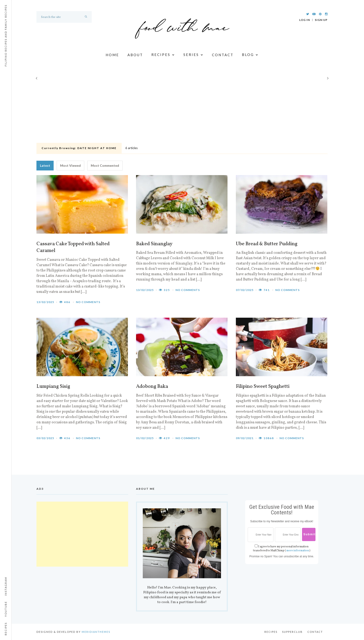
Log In (305, 20)
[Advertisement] (182, 106)
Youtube (6, 609)
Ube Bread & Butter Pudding (267, 244)
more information (298, 551)
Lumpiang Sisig (53, 387)
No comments (88, 302)
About (135, 55)
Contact (223, 55)
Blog (250, 55)
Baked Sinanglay (154, 244)
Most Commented (105, 165)
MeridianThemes (96, 632)
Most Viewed (70, 165)
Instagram (6, 586)
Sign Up (321, 20)
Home (112, 55)
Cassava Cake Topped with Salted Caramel (73, 248)
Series (193, 55)
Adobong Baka (152, 387)
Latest (45, 165)
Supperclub (292, 632)
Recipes (163, 55)
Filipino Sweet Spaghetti (263, 387)
